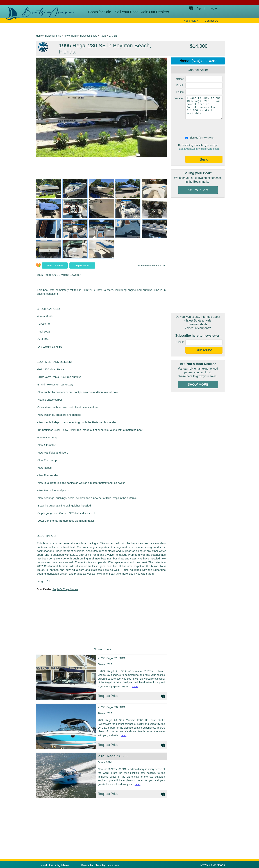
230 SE (113, 36)
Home (39, 36)
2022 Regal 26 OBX (111, 707)
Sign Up (201, 8)
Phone (180, 92)
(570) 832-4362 (204, 61)
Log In (213, 8)
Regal (103, 36)
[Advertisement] (198, 255)
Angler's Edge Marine (65, 589)
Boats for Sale (100, 12)
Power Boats (71, 36)
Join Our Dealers (155, 12)
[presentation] (198, 127)
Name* (180, 79)
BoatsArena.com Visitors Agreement (199, 149)
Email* (180, 85)
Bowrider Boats (89, 36)
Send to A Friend (55, 265)
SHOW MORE (198, 385)
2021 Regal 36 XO (113, 756)
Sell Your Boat (126, 12)
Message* (178, 98)
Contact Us (211, 21)
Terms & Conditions (212, 865)
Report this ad (82, 265)
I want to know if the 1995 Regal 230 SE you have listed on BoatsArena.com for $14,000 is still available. (204, 108)
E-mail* (180, 342)
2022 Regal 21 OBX (111, 658)
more (135, 686)
